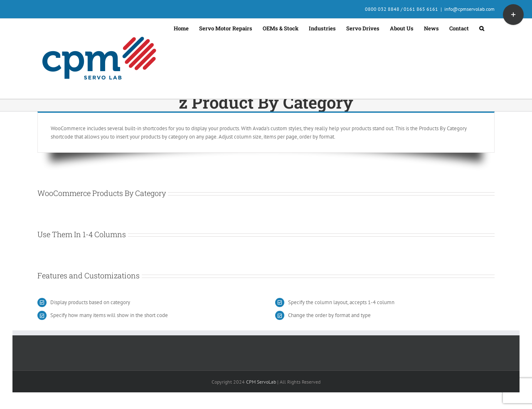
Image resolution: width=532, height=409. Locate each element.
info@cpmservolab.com (469, 9)
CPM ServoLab (261, 382)
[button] (482, 27)
